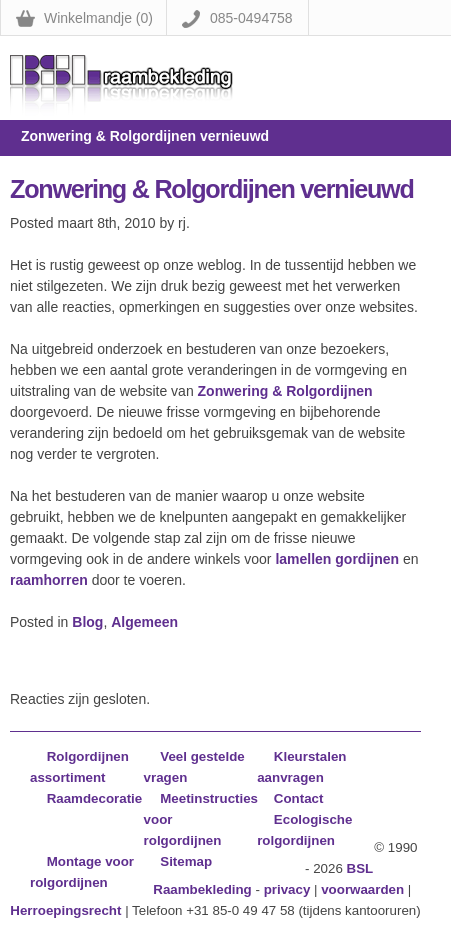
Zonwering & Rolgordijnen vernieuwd (212, 189)
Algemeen (144, 622)
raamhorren (49, 580)
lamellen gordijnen (337, 559)
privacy (287, 889)
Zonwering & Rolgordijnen (285, 391)
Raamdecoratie (95, 798)
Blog (87, 622)
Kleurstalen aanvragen (301, 767)
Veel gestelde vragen (194, 767)
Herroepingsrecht (65, 910)
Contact (299, 798)
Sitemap (186, 861)
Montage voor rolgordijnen (82, 872)
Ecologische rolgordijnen (304, 830)
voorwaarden (362, 889)
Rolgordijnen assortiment (79, 767)
